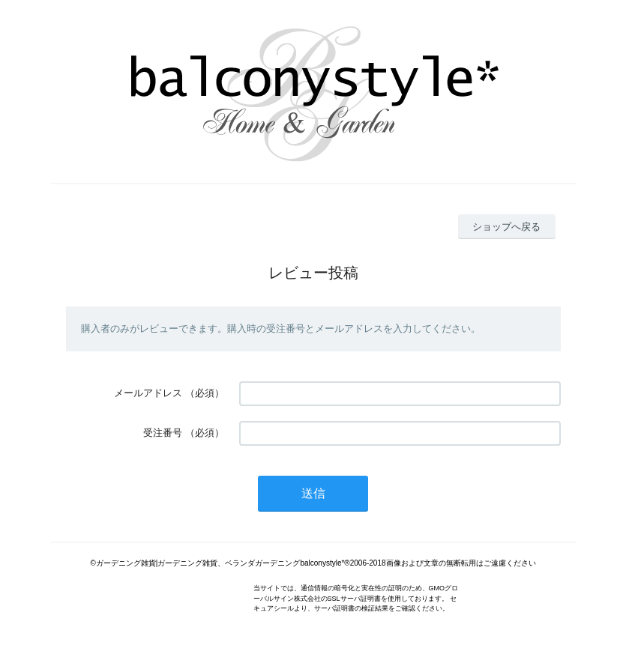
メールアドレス (148, 393)
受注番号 (163, 433)
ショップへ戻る (506, 227)
